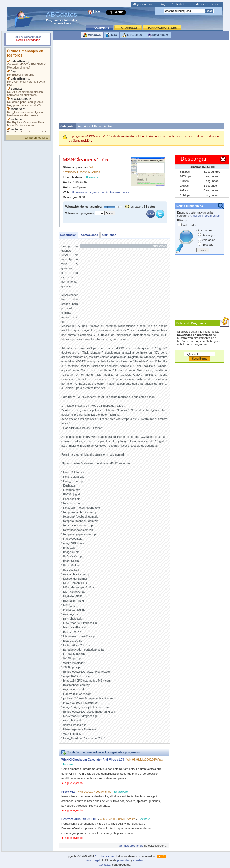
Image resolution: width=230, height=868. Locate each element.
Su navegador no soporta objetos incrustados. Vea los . (28, 90)
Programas (53, 20)
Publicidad (178, 4)
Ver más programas (131, 846)
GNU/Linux (132, 35)
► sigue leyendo (72, 783)
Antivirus (84, 126)
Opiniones (109, 235)
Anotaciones (89, 235)
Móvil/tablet (158, 35)
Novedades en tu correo (205, 4)
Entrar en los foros (37, 138)
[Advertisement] (141, 83)
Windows (92, 35)
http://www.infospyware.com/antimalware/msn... (101, 192)
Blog (163, 4)
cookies (138, 860)
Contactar (105, 865)
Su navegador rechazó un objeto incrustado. (28, 39)
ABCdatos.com (104, 856)
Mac (111, 35)
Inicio (97, 11)
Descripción (69, 235)
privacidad (124, 860)
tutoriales (71, 20)
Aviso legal (93, 860)
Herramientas (103, 126)
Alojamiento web (144, 4)
